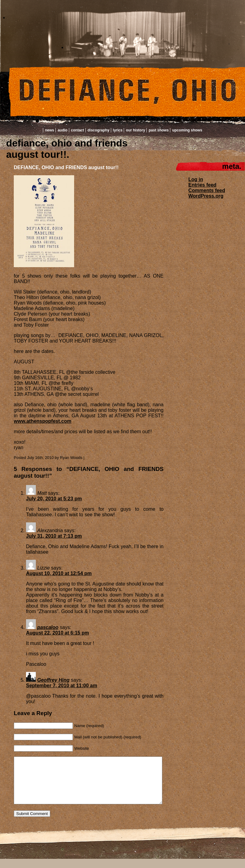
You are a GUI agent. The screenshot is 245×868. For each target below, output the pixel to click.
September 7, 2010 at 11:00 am (62, 686)
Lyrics (118, 130)
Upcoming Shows (187, 130)
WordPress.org (206, 196)
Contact (78, 130)
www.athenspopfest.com (43, 421)
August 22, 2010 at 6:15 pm (57, 633)
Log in (196, 179)
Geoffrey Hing (53, 680)
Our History (136, 130)
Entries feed (202, 185)
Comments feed (207, 190)
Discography (98, 130)
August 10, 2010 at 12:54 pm (59, 573)
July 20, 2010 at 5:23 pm (54, 499)
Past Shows (158, 130)
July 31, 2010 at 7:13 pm (54, 536)
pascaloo (48, 627)
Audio (62, 130)
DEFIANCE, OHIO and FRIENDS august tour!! (66, 167)
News (50, 130)
